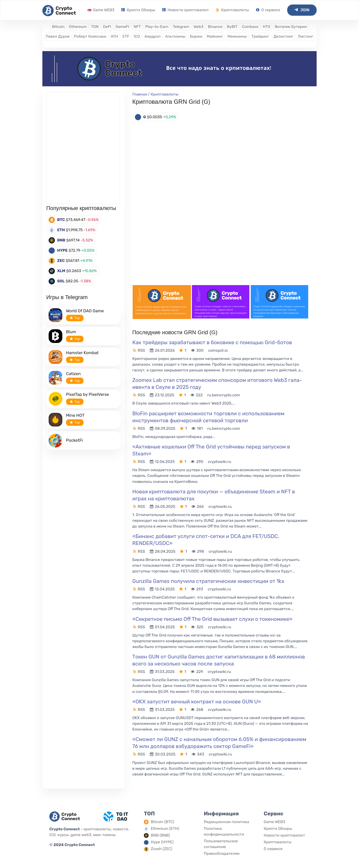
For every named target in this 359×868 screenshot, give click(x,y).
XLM (61, 271)
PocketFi (75, 440)
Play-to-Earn (157, 27)
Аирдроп (152, 36)
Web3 (199, 27)
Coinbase (250, 27)
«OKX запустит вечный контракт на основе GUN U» (197, 702)
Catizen (73, 374)
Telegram (181, 27)
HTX (267, 27)
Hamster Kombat (82, 353)
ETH (61, 230)
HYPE (62, 250)
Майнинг (215, 36)
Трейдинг (260, 36)
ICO (137, 36)
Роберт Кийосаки (90, 36)
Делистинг (283, 36)
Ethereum (78, 27)
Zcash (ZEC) (162, 849)
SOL (61, 281)
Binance (215, 27)
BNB (61, 240)
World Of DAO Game (85, 311)
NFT (137, 27)
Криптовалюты (232, 10)
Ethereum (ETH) (165, 829)
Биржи (196, 36)
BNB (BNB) (160, 835)
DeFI (107, 27)
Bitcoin (58, 27)
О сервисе (268, 10)
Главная (140, 94)
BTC (61, 220)
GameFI (122, 27)
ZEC (61, 261)
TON (95, 27)
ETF (126, 36)
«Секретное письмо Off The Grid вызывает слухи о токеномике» (212, 619)
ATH (114, 36)
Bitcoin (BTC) (162, 822)
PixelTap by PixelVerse (88, 394)
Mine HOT (75, 415)
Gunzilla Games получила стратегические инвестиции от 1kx (208, 581)
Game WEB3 (101, 10)
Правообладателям (222, 854)
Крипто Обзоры (138, 10)
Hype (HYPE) (162, 842)
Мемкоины (237, 36)
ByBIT (232, 27)
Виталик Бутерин (291, 27)
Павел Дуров (58, 36)
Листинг (305, 36)
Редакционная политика (226, 822)
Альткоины (175, 36)
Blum (71, 332)
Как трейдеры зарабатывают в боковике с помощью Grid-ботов (212, 342)
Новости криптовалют (185, 10)
